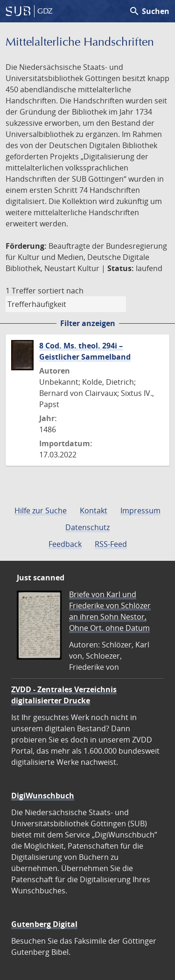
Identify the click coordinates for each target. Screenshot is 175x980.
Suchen (149, 11)
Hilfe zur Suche (41, 510)
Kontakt (94, 510)
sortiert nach (61, 291)
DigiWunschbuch (43, 796)
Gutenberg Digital (44, 924)
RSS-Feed (111, 544)
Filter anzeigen (88, 323)
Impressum (140, 510)
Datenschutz (87, 527)
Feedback (65, 544)
